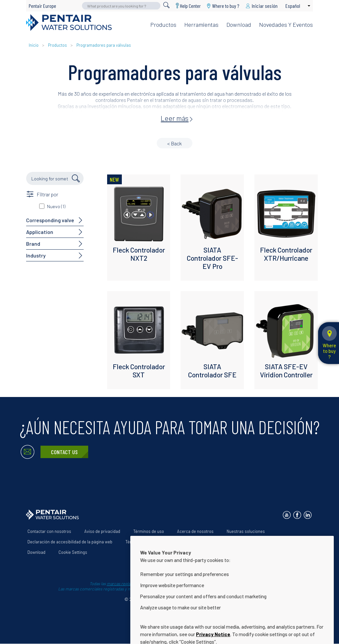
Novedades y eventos (286, 25)
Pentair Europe (42, 6)
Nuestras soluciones (246, 531)
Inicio (34, 45)
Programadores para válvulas (104, 45)
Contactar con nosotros (49, 531)
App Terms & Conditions (204, 542)
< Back (175, 143)
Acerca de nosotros (195, 531)
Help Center (190, 6)
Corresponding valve (50, 220)
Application (40, 232)
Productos (163, 25)
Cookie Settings (73, 552)
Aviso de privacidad (102, 531)
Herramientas (201, 25)
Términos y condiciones (147, 542)
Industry (36, 255)
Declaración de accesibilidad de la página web (70, 542)
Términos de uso (149, 531)
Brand (33, 244)
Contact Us (64, 452)
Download (239, 25)
